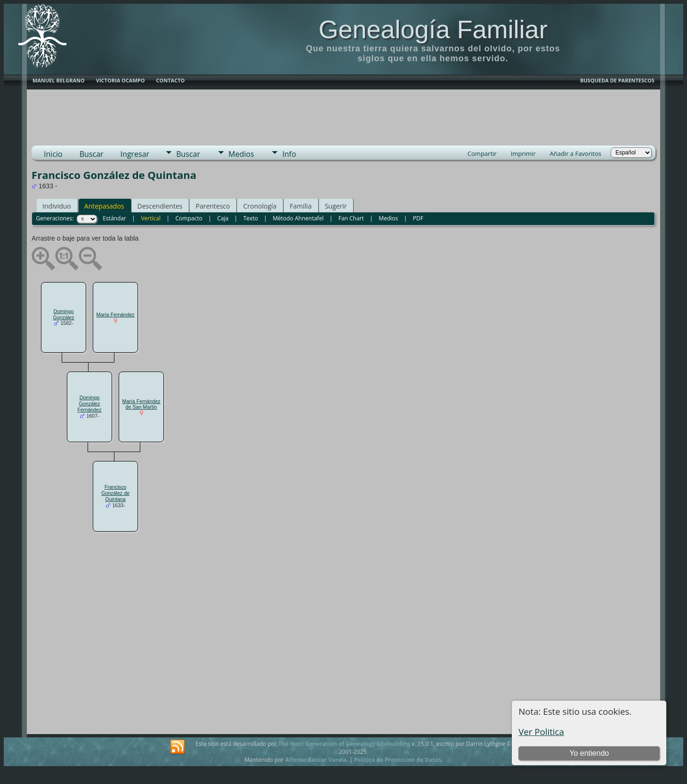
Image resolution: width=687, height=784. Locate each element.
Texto (251, 218)
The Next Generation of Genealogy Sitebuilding (344, 744)
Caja (223, 218)
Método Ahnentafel (298, 218)
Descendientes (160, 206)
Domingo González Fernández (90, 404)
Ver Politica (541, 731)
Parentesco (213, 206)
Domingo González (64, 314)
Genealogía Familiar (433, 29)
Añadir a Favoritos (575, 154)
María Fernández (116, 315)
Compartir (482, 154)
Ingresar (135, 154)
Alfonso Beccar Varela (315, 760)
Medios (241, 154)
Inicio (53, 154)
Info (289, 154)
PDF (418, 218)
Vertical (151, 218)
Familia (300, 206)
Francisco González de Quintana (115, 493)
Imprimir (523, 154)
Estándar (114, 218)
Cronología (260, 206)
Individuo (57, 206)
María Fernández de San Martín (141, 404)
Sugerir (336, 206)
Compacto (189, 218)
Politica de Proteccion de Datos (398, 760)
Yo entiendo (589, 753)
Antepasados (104, 206)
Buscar (92, 154)
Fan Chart (351, 218)
